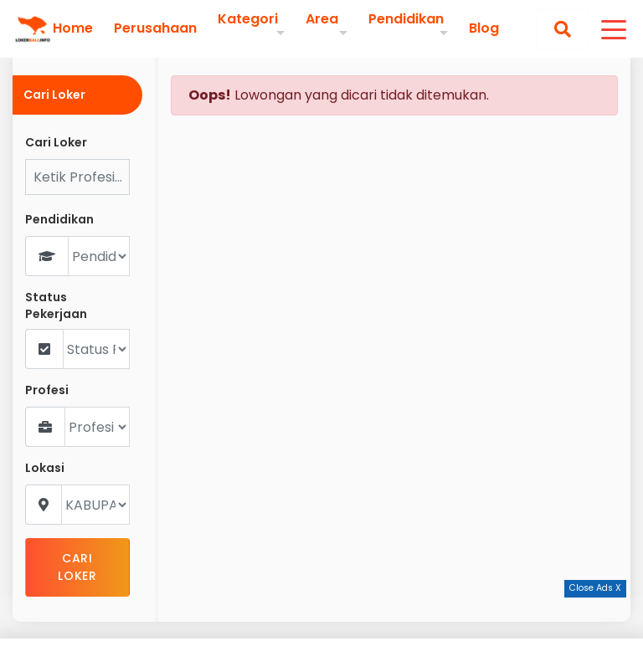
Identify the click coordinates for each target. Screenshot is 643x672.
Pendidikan (406, 19)
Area (322, 19)
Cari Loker (56, 143)
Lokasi (45, 468)
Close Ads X (595, 588)
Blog (484, 28)
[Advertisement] (321, 634)
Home (73, 28)
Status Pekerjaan (56, 306)
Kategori (248, 19)
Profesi (47, 390)
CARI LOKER (77, 567)
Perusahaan (155, 28)
